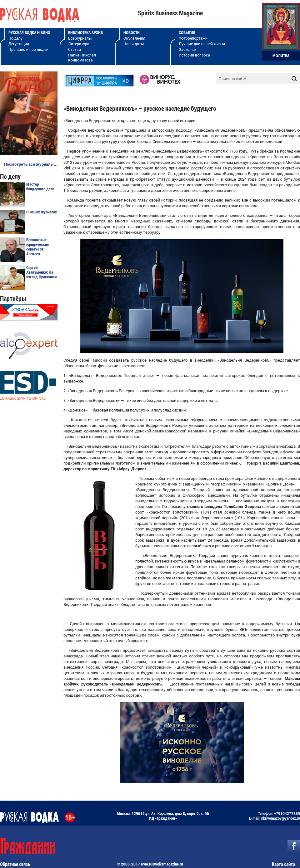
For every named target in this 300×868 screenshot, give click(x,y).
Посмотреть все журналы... (31, 164)
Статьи (75, 49)
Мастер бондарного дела (40, 187)
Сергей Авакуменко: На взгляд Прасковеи (41, 272)
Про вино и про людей (28, 49)
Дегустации (19, 44)
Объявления (134, 38)
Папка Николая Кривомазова (82, 57)
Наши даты (134, 44)
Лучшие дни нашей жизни (202, 44)
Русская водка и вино (29, 33)
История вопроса (194, 55)
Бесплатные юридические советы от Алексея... (37, 247)
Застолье (187, 49)
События (187, 33)
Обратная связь (15, 864)
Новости (132, 33)
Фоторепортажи (193, 38)
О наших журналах (42, 212)
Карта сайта (283, 864)
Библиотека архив (85, 33)
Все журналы (80, 38)
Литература (79, 44)
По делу (15, 38)
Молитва (281, 56)
